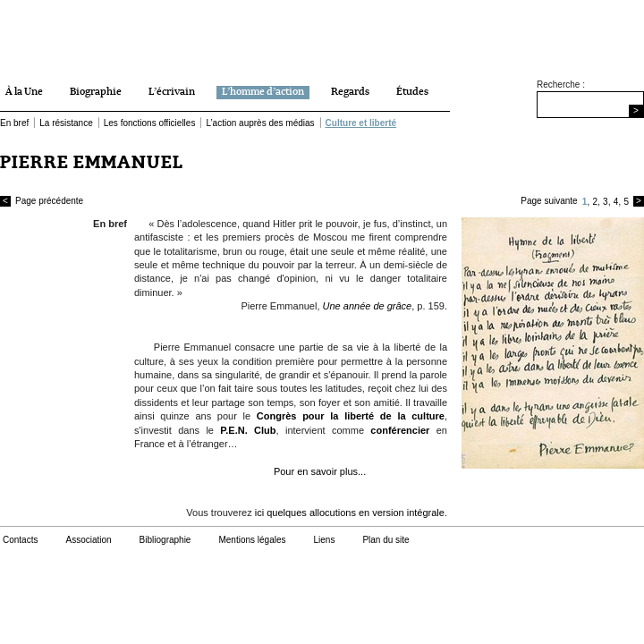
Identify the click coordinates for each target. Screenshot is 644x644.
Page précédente (42, 201)
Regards (350, 92)
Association (88, 540)
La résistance (66, 123)
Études (412, 92)
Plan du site (386, 540)
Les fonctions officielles (150, 123)
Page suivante (549, 201)
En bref (14, 123)
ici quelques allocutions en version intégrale (350, 513)
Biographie (96, 92)
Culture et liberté (361, 123)
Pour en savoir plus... (320, 471)
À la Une (24, 92)
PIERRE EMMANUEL (92, 162)
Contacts (20, 540)
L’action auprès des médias (260, 123)
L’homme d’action (263, 92)
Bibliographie (165, 540)
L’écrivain (172, 92)
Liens (324, 540)
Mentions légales (252, 540)
